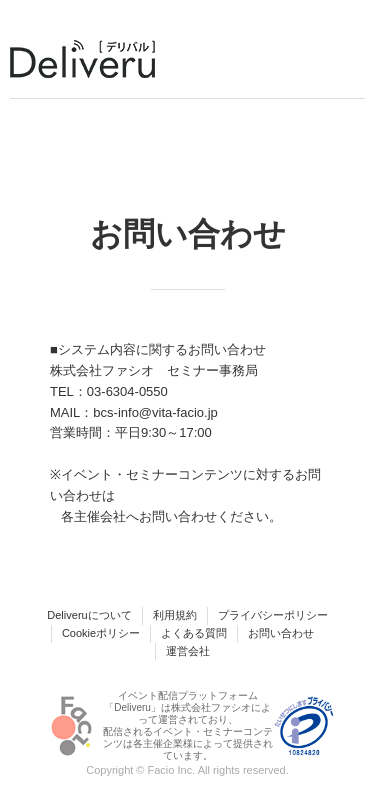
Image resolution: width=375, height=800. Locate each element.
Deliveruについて (89, 615)
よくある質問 (194, 633)
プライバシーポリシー (273, 615)
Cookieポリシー (101, 633)
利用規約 (175, 615)
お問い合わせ (281, 633)
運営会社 (188, 651)
